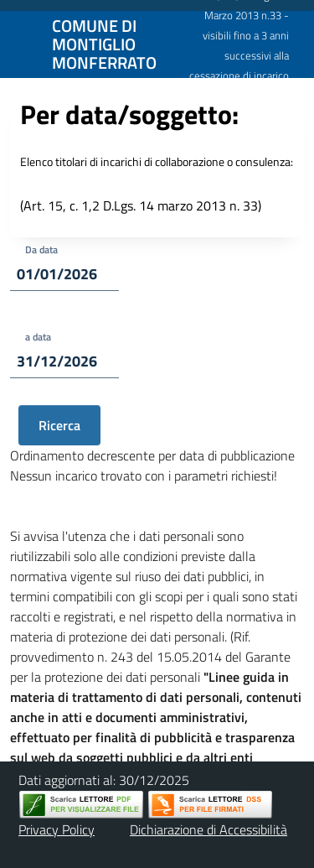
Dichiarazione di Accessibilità (208, 829)
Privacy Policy (57, 829)
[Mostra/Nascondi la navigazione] (20, 43)
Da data (41, 249)
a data (38, 337)
